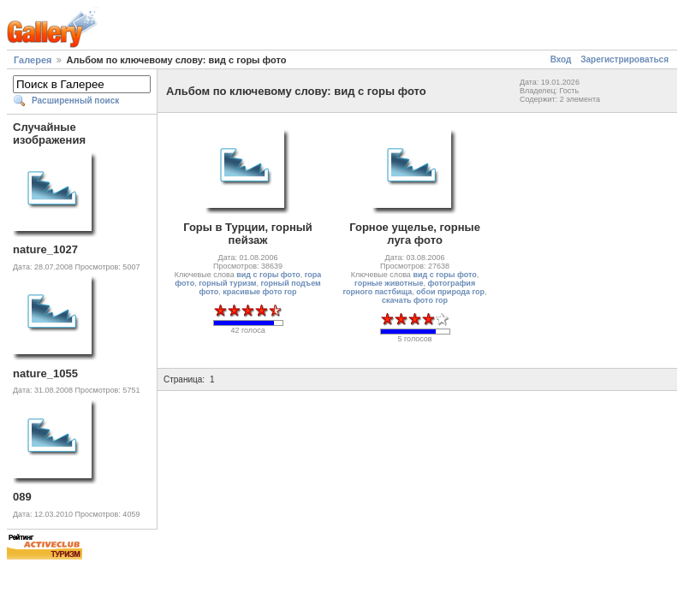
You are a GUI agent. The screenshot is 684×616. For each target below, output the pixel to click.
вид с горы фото (268, 275)
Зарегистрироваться (625, 59)
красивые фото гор (259, 292)
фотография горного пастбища (409, 287)
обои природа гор (450, 292)
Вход (561, 59)
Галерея (33, 60)
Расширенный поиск (75, 101)
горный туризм (227, 283)
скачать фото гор (415, 300)
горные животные (389, 283)
